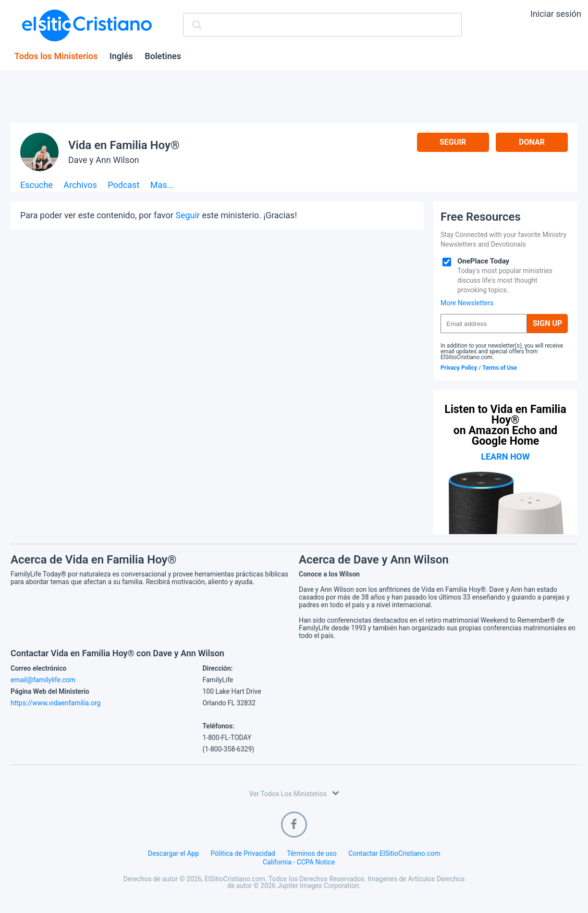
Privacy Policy (459, 368)
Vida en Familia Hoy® (124, 145)
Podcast (123, 185)
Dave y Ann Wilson (104, 160)
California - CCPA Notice (299, 862)
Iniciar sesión (556, 14)
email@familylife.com (43, 680)
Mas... (162, 185)
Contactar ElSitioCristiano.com (394, 853)
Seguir (453, 142)
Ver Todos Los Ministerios (294, 793)
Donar (532, 142)
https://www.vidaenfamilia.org (55, 703)
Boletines (163, 56)
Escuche (37, 185)
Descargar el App (173, 853)
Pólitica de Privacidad (243, 853)
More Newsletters (467, 303)
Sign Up (548, 323)
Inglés (121, 56)
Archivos (80, 185)
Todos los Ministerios (56, 56)
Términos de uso (312, 853)
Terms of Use (500, 368)
